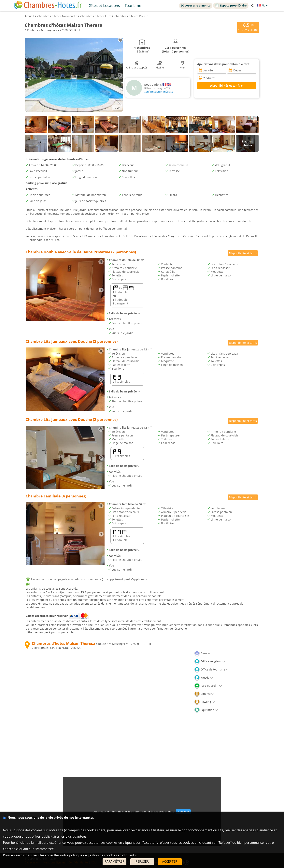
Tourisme (133, 5)
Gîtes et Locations (104, 5)
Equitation (206, 710)
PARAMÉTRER (114, 861)
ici (137, 855)
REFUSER (142, 861)
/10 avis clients (248, 27)
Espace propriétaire (231, 5)
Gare (202, 653)
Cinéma (204, 694)
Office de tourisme (212, 669)
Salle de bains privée (123, 313)
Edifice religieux (210, 661)
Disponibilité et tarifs (243, 253)
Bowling (205, 702)
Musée (204, 677)
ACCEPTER (170, 861)
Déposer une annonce (196, 5)
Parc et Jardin (208, 686)
